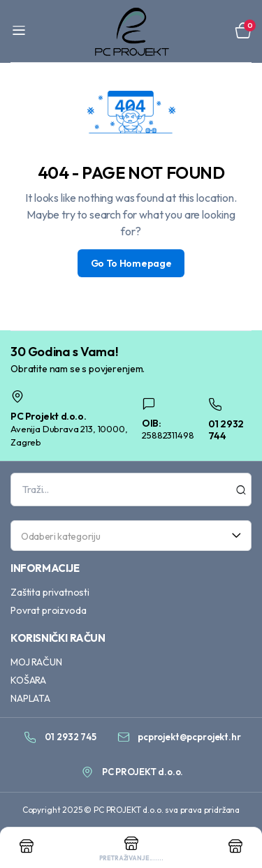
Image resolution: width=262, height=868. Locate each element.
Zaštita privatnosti (50, 592)
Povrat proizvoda (48, 610)
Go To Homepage (131, 263)
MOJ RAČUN (36, 662)
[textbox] (126, 536)
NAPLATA (30, 698)
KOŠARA (28, 680)
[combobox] (131, 536)
